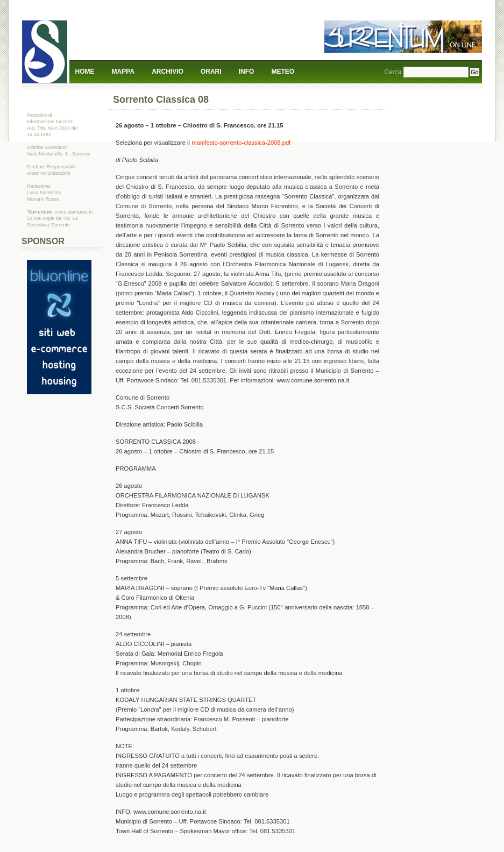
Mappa (123, 72)
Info (247, 72)
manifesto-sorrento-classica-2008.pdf (241, 143)
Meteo (283, 72)
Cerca (393, 72)
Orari (211, 72)
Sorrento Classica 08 (161, 100)
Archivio (168, 72)
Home (85, 72)
